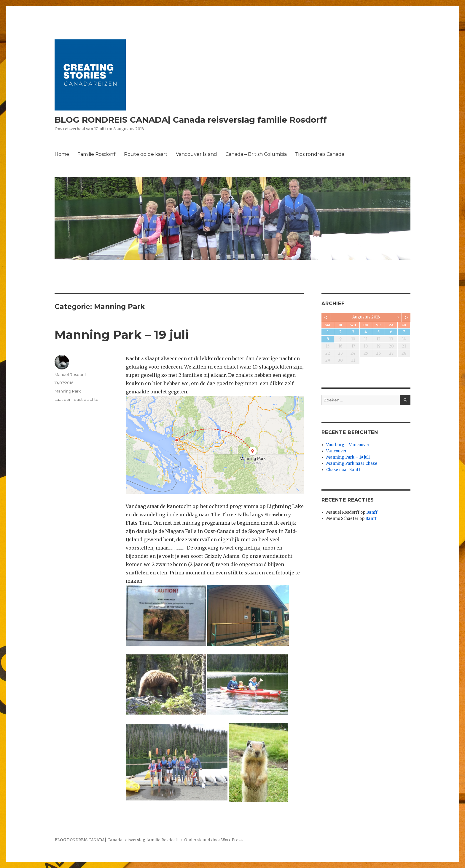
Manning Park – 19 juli (122, 335)
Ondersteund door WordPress (213, 840)
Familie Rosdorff (97, 154)
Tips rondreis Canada (320, 154)
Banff (372, 512)
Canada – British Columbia (256, 154)
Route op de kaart (146, 154)
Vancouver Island (196, 154)
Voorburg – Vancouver (348, 445)
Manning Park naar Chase (352, 463)
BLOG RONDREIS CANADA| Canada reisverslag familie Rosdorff (191, 120)
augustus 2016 (366, 317)
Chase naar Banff (343, 470)
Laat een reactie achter (77, 399)
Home (62, 154)
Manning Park (68, 391)
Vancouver (336, 451)
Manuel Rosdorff (70, 374)
